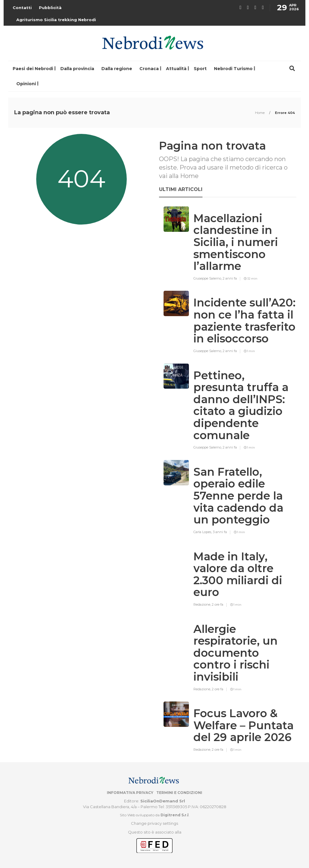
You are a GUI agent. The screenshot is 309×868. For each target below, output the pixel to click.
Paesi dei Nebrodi (33, 69)
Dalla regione (117, 69)
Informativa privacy (130, 793)
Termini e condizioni (179, 793)
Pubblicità (50, 8)
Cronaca (149, 69)
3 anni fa (220, 532)
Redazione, (203, 604)
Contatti (22, 8)
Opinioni (26, 84)
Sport (200, 69)
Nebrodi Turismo (233, 69)
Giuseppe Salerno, (208, 278)
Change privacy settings (154, 823)
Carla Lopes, (203, 532)
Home (260, 113)
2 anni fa (230, 278)
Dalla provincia (77, 69)
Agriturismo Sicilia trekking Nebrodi (56, 20)
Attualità (176, 69)
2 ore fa (218, 604)
